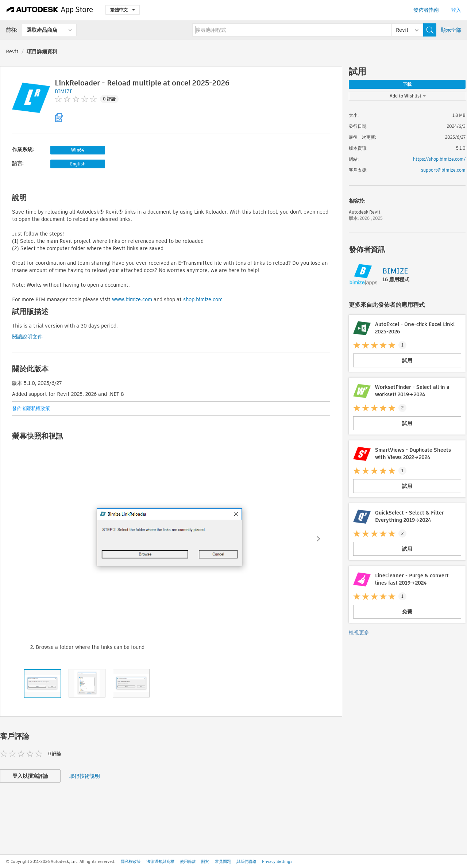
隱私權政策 (131, 861)
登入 (456, 10)
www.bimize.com (132, 299)
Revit (12, 51)
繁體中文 (123, 10)
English (78, 164)
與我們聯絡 (246, 861)
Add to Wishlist (408, 96)
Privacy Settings (277, 861)
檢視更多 (359, 632)
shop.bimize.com (203, 299)
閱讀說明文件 (27, 337)
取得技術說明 (85, 776)
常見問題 (223, 861)
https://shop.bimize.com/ (439, 159)
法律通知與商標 (160, 861)
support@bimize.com (443, 170)
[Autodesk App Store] (50, 10)
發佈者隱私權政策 (31, 408)
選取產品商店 (42, 30)
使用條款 (188, 861)
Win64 (78, 150)
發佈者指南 (426, 10)
